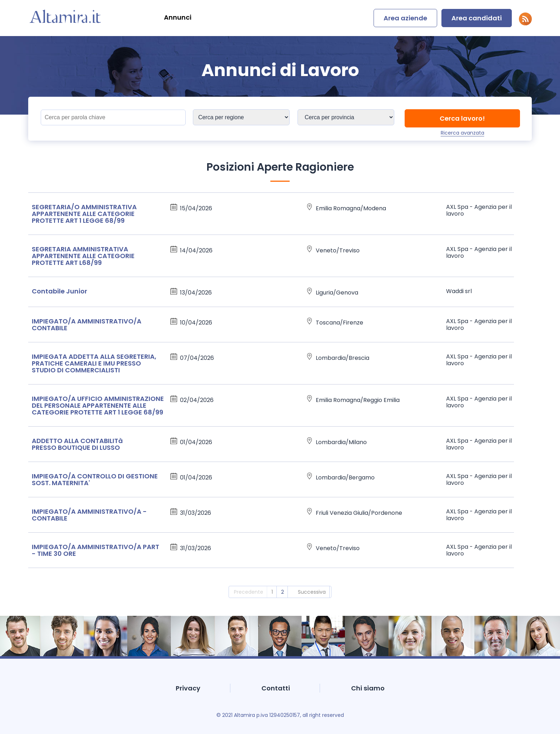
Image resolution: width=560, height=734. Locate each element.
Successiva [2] (312, 592)
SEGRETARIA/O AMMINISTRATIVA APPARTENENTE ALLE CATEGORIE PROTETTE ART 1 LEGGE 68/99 (84, 214)
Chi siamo (368, 688)
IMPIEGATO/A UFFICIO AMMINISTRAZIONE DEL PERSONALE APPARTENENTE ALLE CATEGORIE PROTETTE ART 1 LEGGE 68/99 (98, 405)
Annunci (178, 17)
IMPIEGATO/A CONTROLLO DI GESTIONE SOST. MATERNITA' (95, 479)
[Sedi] (241, 117)
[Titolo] (113, 117)
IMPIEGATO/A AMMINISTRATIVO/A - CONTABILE (89, 515)
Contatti (276, 688)
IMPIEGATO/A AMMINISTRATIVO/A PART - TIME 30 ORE (96, 550)
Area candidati (477, 18)
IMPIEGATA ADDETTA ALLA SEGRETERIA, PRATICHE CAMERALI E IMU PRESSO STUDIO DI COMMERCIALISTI (94, 363)
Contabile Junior (59, 291)
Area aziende (405, 18)
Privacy (188, 688)
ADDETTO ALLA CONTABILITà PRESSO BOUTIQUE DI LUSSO (77, 444)
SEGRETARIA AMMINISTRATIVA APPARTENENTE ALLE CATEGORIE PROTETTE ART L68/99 (83, 256)
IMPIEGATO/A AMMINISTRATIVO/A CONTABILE (87, 325)
